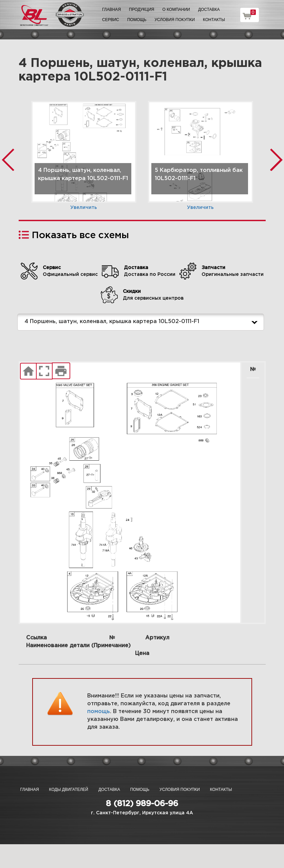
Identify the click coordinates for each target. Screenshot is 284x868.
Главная (111, 10)
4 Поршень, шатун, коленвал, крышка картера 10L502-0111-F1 (142, 322)
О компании (176, 10)
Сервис (111, 20)
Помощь (137, 20)
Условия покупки (175, 20)
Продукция (141, 10)
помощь (99, 712)
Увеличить (84, 208)
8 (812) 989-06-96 (142, 804)
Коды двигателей (69, 790)
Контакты (214, 20)
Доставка (209, 10)
